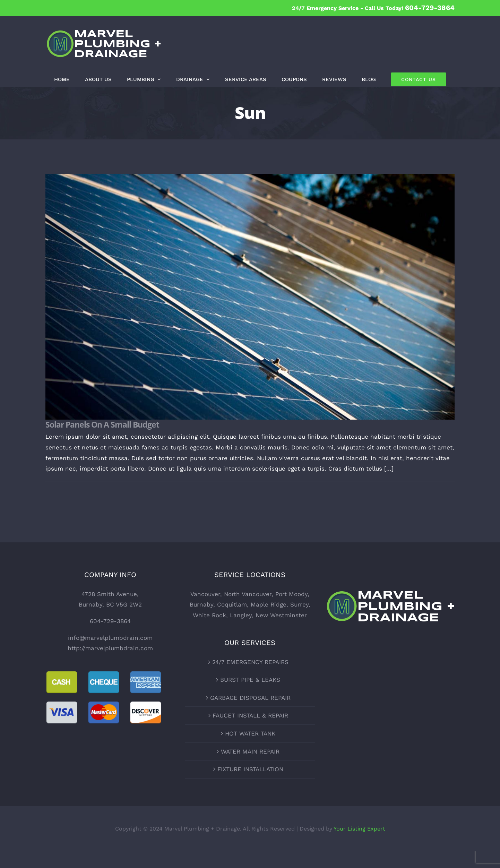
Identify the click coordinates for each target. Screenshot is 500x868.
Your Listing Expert (359, 829)
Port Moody (291, 594)
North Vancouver (248, 594)
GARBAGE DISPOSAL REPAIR (250, 698)
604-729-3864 (110, 621)
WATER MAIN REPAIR (250, 751)
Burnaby (201, 604)
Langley (241, 615)
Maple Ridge (269, 604)
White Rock (209, 615)
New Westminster (281, 615)
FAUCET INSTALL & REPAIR (250, 715)
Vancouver (205, 594)
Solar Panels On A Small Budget (102, 424)
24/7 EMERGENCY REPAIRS (250, 662)
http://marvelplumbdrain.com (110, 648)
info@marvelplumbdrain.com (110, 638)
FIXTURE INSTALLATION (250, 769)
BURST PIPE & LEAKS (250, 680)
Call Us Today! (410, 8)
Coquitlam (232, 604)
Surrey (299, 604)
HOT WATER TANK (250, 733)
